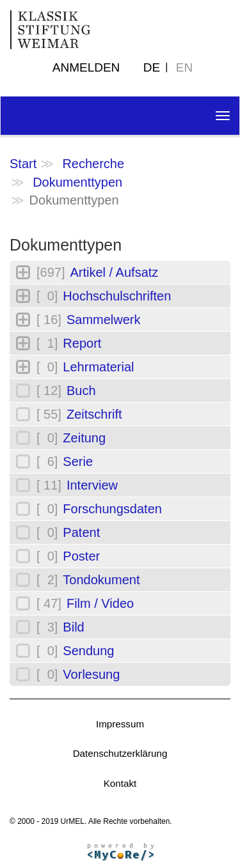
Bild (73, 627)
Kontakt (120, 783)
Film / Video (100, 603)
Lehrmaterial (98, 367)
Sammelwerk (104, 320)
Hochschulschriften (117, 296)
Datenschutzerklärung (120, 753)
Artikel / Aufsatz (114, 272)
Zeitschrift (94, 414)
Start (23, 164)
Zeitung (84, 438)
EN (184, 67)
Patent (81, 532)
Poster (81, 556)
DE (152, 67)
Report (82, 343)
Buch (81, 391)
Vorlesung (91, 674)
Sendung (88, 651)
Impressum (120, 724)
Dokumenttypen (77, 182)
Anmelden (86, 67)
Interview (92, 485)
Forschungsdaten (112, 509)
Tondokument (101, 580)
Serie (78, 461)
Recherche (93, 164)
